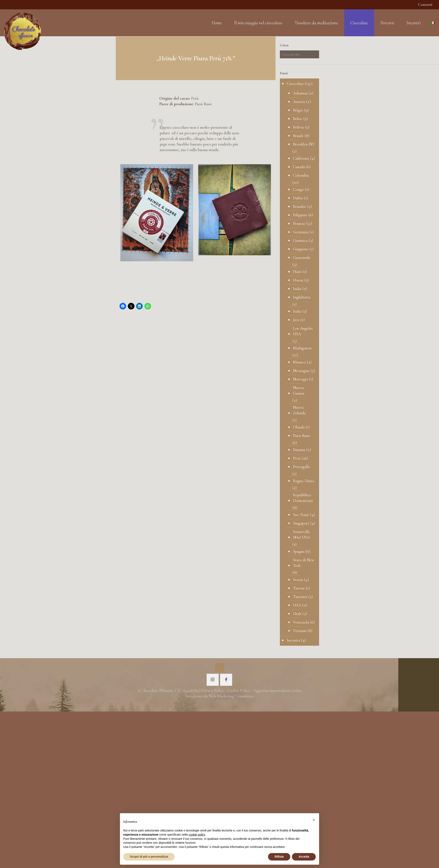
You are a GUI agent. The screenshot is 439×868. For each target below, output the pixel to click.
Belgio (298, 110)
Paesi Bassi (301, 436)
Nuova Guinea (299, 391)
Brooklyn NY (304, 144)
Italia (297, 311)
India (297, 289)
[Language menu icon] (433, 23)
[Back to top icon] (219, 667)
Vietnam (300, 631)
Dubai (298, 198)
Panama (299, 450)
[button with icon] (213, 680)
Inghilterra (302, 297)
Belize (298, 119)
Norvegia (300, 379)
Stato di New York (304, 563)
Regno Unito (304, 481)
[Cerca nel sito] (299, 54)
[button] (314, 820)
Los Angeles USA (303, 331)
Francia (299, 224)
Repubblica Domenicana (303, 498)
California (301, 158)
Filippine (300, 215)
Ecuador (300, 207)
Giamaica (300, 241)
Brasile (298, 136)
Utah (297, 614)
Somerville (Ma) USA (301, 535)
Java (296, 320)
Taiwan (299, 588)
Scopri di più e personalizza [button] (149, 857)
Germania (301, 232)
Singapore (301, 523)
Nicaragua (301, 371)
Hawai (298, 280)
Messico (299, 362)
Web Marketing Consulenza (231, 696)
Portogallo (302, 467)
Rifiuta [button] (279, 857)
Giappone (301, 249)
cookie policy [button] (197, 835)
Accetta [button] (304, 857)
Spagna (299, 551)
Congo (298, 189)
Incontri (293, 640)
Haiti (297, 272)
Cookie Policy (239, 691)
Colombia (301, 175)
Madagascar (302, 348)
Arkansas (300, 93)
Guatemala (302, 258)
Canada (299, 167)
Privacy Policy (213, 691)
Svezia (298, 580)
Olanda (299, 427)
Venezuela (301, 622)
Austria (299, 102)
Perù (297, 458)
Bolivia (298, 127)
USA (297, 605)
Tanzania (300, 597)
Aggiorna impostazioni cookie (277, 691)
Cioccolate (295, 84)
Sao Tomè (301, 515)
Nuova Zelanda (299, 410)
